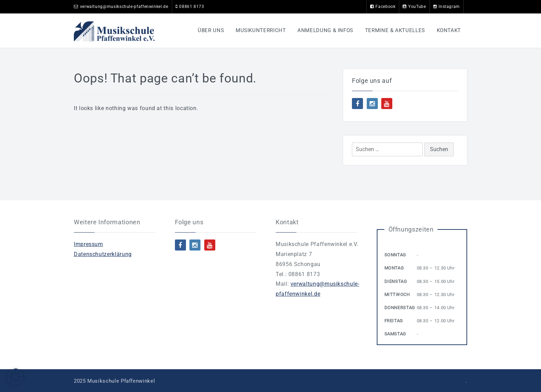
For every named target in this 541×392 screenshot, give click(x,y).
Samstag (395, 334)
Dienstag (396, 281)
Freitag (394, 321)
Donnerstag (400, 308)
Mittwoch (397, 295)
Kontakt (449, 30)
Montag (394, 268)
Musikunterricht (261, 30)
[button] (15, 377)
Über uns (211, 30)
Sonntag (395, 255)
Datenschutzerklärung (103, 254)
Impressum (88, 244)
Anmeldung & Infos (325, 30)
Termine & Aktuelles (395, 30)
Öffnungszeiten (411, 229)
